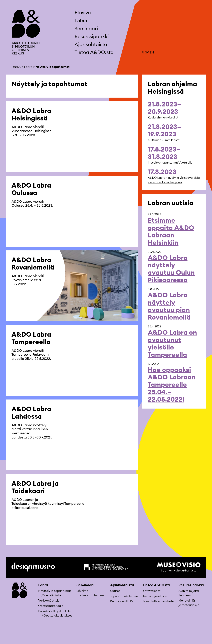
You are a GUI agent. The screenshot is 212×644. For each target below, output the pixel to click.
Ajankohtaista (91, 44)
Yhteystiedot (152, 591)
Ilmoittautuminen (94, 595)
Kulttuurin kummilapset (164, 140)
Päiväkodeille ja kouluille (55, 611)
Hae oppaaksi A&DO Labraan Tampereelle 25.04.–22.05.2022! (172, 384)
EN (152, 52)
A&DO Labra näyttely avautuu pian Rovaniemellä (169, 306)
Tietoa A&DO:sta (94, 52)
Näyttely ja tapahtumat (55, 591)
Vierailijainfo (52, 595)
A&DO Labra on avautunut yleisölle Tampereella (172, 343)
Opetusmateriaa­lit (51, 606)
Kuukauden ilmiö (121, 601)
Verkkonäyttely (49, 600)
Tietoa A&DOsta (156, 585)
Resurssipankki (92, 36)
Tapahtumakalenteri (124, 596)
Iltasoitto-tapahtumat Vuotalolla (170, 162)
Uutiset (115, 591)
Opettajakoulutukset (58, 615)
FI (143, 52)
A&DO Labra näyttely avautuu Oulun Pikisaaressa (171, 269)
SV (147, 52)
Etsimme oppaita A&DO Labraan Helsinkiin (171, 231)
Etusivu (83, 13)
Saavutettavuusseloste (158, 601)
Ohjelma (82, 591)
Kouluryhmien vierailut (163, 117)
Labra (81, 21)
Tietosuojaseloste (155, 596)
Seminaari (86, 28)
